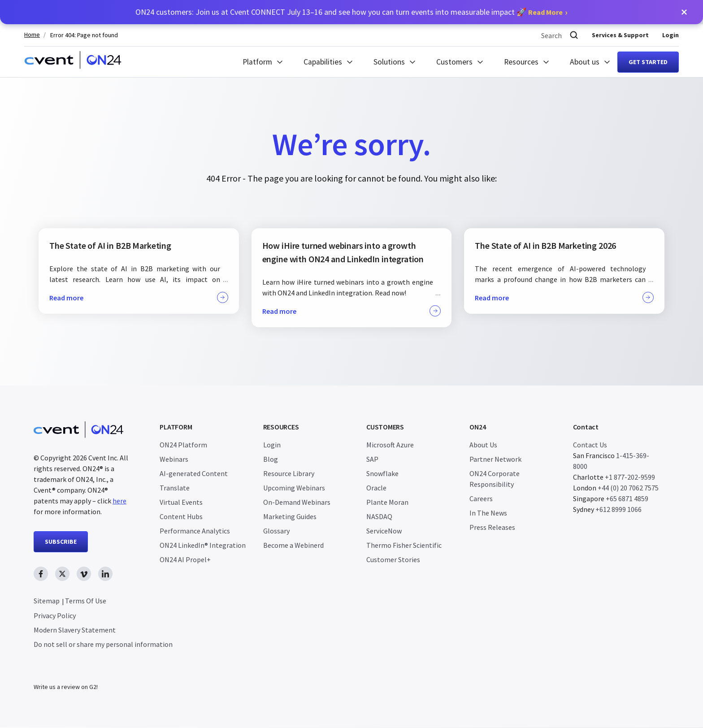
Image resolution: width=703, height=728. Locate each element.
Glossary (276, 531)
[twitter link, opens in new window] (62, 574)
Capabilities (323, 62)
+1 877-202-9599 (630, 477)
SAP (372, 459)
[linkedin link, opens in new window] (105, 574)
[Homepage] (73, 62)
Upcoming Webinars (294, 488)
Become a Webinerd (293, 545)
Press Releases (492, 527)
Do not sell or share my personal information (103, 644)
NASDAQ (379, 516)
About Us (483, 445)
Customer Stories (393, 559)
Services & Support (620, 35)
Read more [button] (139, 297)
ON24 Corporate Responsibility (495, 479)
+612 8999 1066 (618, 509)
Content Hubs (181, 516)
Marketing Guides (290, 516)
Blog (271, 459)
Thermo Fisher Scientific (404, 545)
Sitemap (47, 601)
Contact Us (590, 445)
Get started (648, 62)
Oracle (376, 488)
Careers (481, 498)
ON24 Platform (183, 445)
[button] (684, 12)
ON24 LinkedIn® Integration (203, 545)
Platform (257, 62)
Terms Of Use (86, 601)
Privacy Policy (55, 615)
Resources (521, 62)
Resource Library (289, 473)
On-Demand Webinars (297, 502)
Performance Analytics (195, 531)
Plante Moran (387, 502)
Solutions (389, 62)
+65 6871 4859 (627, 498)
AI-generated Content (194, 473)
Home (32, 35)
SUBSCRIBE (61, 542)
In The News (488, 513)
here (119, 501)
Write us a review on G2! (66, 687)
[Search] (574, 35)
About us (585, 62)
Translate (175, 488)
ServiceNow (384, 531)
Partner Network (495, 459)
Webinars (174, 459)
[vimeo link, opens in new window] (84, 574)
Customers (454, 62)
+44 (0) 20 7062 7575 (628, 488)
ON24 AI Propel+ (185, 559)
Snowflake (382, 473)
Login (670, 35)
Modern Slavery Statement (75, 630)
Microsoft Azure (390, 445)
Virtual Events (181, 502)
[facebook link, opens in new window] (41, 574)
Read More (545, 12)
